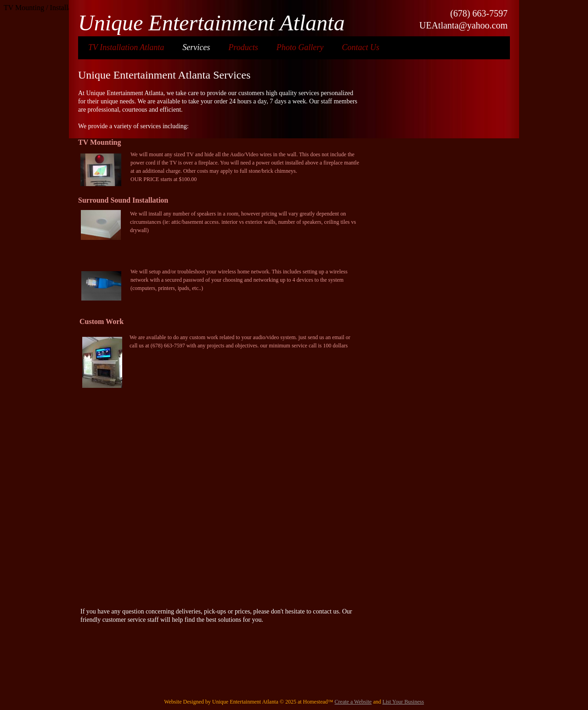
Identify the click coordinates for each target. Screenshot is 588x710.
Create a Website (353, 702)
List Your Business (403, 702)
